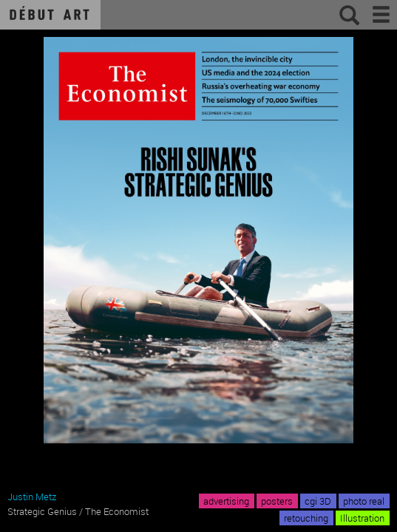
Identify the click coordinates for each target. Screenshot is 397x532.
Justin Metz (32, 497)
